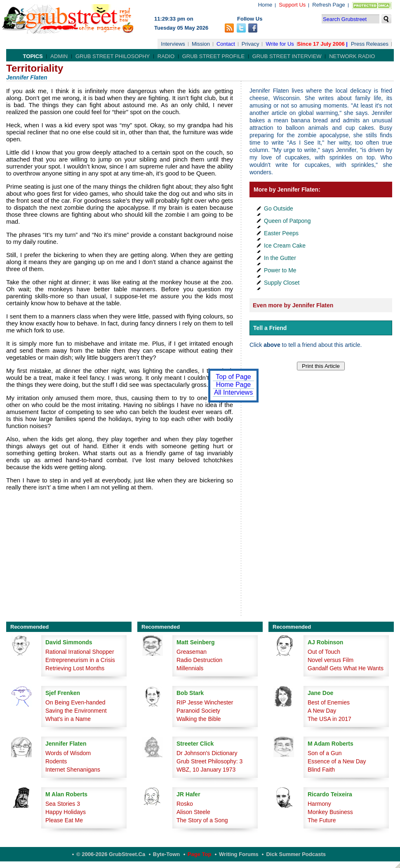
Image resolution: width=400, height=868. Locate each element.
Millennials (190, 668)
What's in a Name (68, 719)
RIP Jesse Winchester (205, 702)
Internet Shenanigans (73, 770)
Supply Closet (282, 283)
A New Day (322, 711)
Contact (226, 44)
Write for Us (280, 44)
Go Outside (279, 208)
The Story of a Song (202, 820)
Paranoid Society (198, 711)
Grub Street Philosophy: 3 (209, 761)
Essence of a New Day (337, 761)
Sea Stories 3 (63, 804)
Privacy (251, 44)
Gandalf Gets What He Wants (346, 668)
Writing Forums (239, 854)
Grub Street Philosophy (113, 56)
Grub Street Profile (213, 56)
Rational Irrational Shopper (80, 652)
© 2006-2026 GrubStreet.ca (111, 854)
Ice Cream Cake (285, 246)
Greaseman (192, 652)
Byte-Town (166, 854)
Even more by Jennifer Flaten (293, 305)
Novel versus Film (331, 660)
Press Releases (370, 44)
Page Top (200, 854)
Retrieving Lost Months (75, 668)
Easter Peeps (281, 233)
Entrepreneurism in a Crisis (80, 660)
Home (265, 5)
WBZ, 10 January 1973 (206, 770)
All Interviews (233, 392)
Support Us (292, 5)
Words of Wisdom (68, 753)
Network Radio (352, 56)
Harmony (319, 804)
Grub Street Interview (287, 56)
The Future (322, 820)
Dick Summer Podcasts (296, 854)
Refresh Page (329, 5)
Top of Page (233, 377)
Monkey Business (330, 812)
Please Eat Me (64, 820)
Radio (166, 56)
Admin (59, 56)
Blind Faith (321, 770)
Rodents (56, 761)
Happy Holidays (66, 812)
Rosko (185, 804)
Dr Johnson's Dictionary (207, 753)
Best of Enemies (329, 702)
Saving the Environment (76, 711)
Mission (201, 44)
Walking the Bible (199, 719)
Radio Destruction (199, 660)
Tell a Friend (270, 328)
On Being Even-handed (75, 702)
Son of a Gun (325, 753)
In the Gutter (280, 258)
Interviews (173, 44)
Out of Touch (324, 652)
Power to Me (280, 270)
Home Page (234, 385)
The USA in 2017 (329, 719)
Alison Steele (193, 812)
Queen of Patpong (287, 221)
